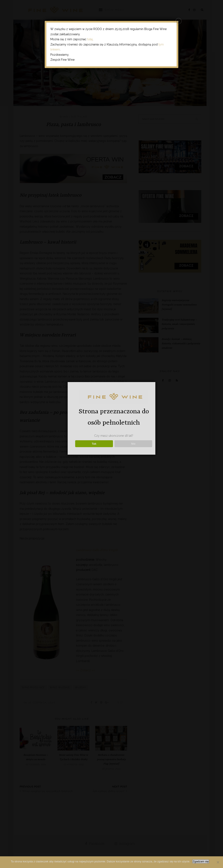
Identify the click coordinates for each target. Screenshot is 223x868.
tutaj (90, 39)
